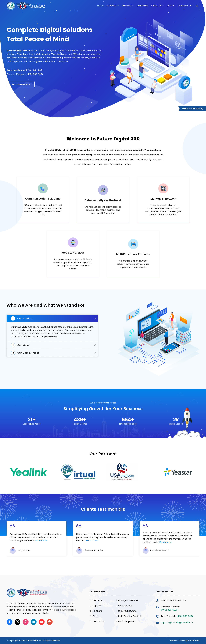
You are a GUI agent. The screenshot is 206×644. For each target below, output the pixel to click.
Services (113, 6)
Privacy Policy (193, 641)
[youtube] (42, 622)
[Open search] (197, 6)
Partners (143, 6)
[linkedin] (34, 622)
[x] (18, 622)
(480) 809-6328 (34, 70)
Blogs (171, 6)
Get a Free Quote (21, 84)
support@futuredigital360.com (177, 623)
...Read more (40, 542)
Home (100, 6)
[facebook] (10, 622)
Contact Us (185, 6)
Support (128, 6)
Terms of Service (178, 641)
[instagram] (26, 622)
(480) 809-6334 (35, 74)
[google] (50, 622)
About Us (158, 6)
